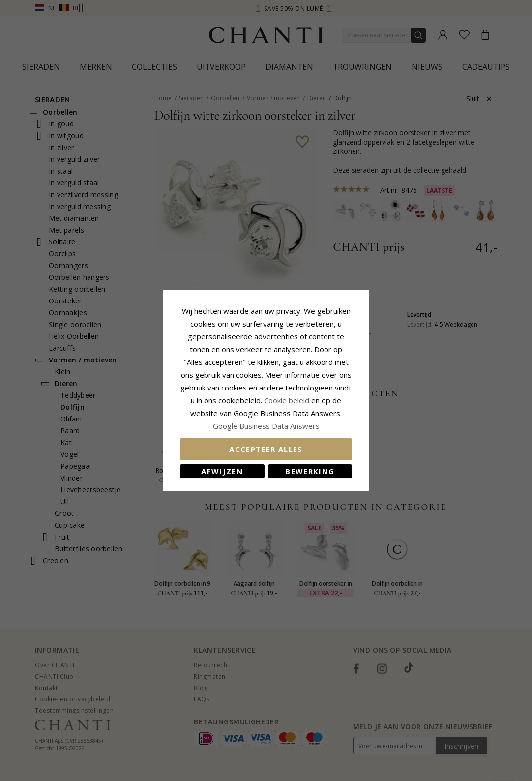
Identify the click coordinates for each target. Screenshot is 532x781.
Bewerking (310, 471)
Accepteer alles (266, 449)
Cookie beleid (288, 400)
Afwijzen (222, 471)
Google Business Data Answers (266, 426)
